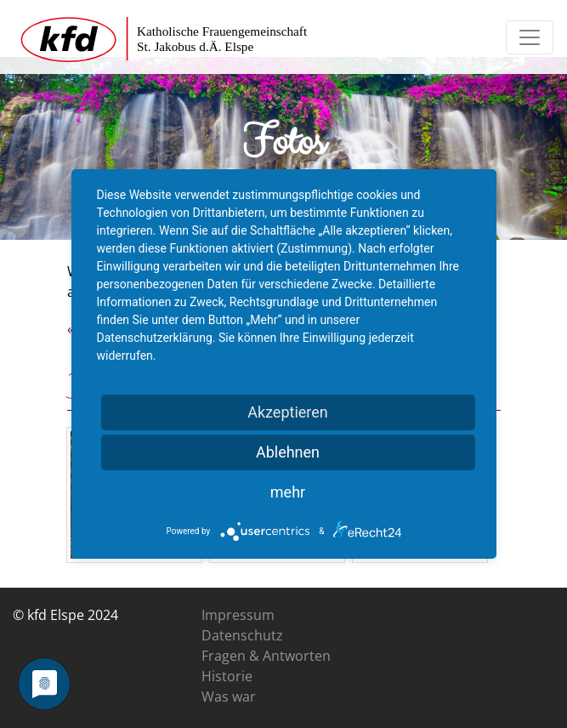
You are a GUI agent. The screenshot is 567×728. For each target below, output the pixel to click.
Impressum (238, 615)
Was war (229, 697)
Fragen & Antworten (266, 656)
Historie (227, 676)
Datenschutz (242, 635)
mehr (288, 492)
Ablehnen (288, 452)
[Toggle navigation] (530, 37)
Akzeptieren (288, 412)
